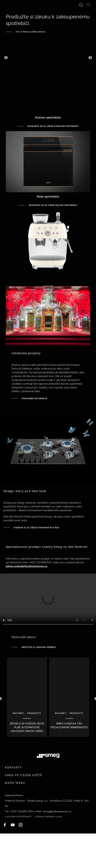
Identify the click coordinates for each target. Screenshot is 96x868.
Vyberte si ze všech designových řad (36, 528)
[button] (6, 58)
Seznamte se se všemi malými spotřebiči (53, 205)
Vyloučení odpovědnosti (18, 817)
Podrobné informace (34, 399)
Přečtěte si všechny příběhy (39, 647)
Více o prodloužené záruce (30, 32)
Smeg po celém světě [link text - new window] (23, 775)
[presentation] (48, 601)
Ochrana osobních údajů (48, 817)
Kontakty (13, 767)
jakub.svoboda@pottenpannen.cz (27, 566)
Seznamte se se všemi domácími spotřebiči (53, 126)
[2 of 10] (69, 699)
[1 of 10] (27, 699)
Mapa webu (15, 783)
